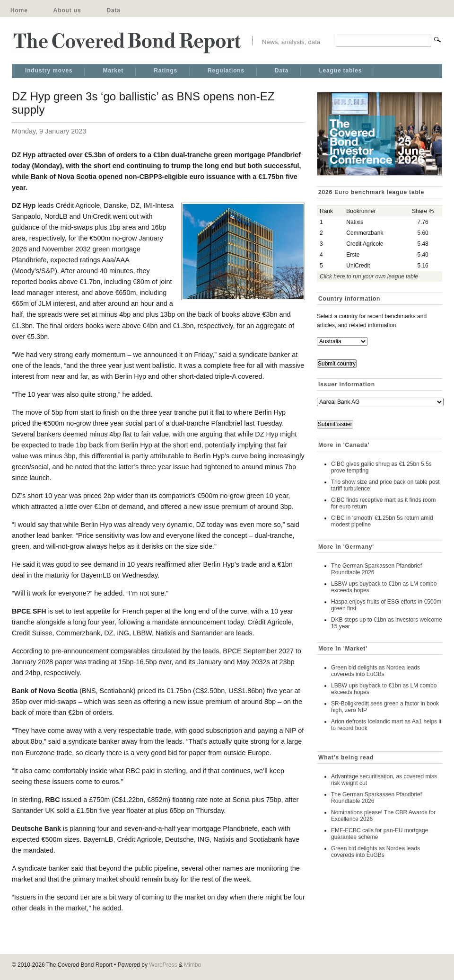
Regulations (226, 71)
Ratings (166, 71)
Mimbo (192, 965)
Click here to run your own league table (369, 276)
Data (113, 10)
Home (19, 10)
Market (113, 71)
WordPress (163, 965)
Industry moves (49, 71)
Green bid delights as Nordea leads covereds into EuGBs (375, 671)
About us (67, 10)
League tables (340, 71)
